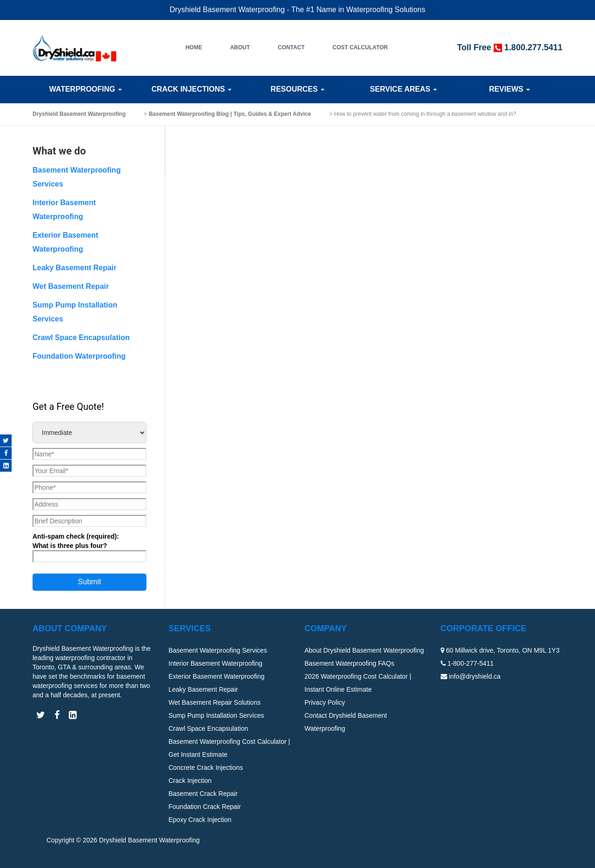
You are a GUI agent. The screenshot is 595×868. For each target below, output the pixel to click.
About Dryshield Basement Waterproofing (364, 650)
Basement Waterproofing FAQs (349, 663)
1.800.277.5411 (533, 47)
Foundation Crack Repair (205, 807)
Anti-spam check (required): (89, 546)
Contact (291, 47)
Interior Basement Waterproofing (216, 663)
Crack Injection (190, 781)
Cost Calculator (360, 47)
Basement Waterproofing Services (218, 650)
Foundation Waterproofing (79, 356)
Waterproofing (86, 89)
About (240, 47)
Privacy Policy (325, 702)
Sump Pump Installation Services (216, 715)
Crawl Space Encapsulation (81, 337)
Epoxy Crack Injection (200, 820)
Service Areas (403, 89)
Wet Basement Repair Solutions (215, 702)
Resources (297, 89)
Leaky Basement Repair (75, 268)
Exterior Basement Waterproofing (217, 676)
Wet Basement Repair (71, 286)
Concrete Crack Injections (206, 768)
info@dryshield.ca (475, 676)
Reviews (509, 89)
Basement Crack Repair (203, 794)
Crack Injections (192, 89)
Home (194, 47)
